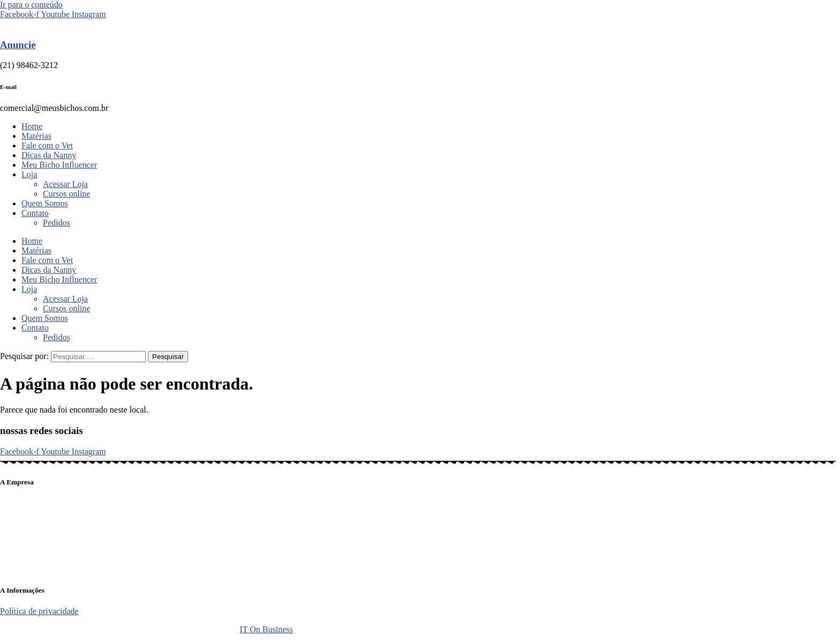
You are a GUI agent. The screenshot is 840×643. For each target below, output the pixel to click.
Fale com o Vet (47, 145)
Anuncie (18, 45)
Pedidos (57, 223)
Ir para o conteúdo (31, 5)
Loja (29, 174)
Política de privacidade (39, 611)
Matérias (36, 136)
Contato (35, 213)
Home (32, 126)
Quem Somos (45, 203)
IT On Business (266, 629)
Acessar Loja (65, 184)
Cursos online (66, 194)
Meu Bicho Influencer (59, 165)
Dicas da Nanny (49, 155)
